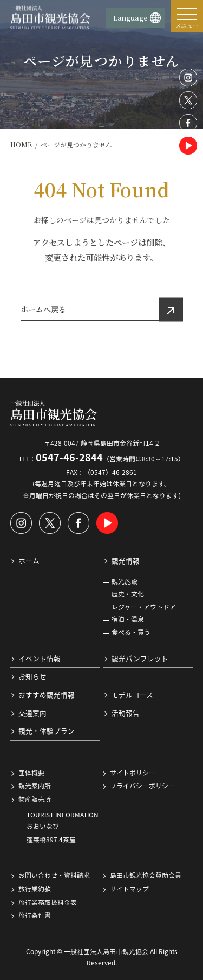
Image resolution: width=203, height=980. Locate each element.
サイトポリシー (133, 772)
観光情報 (126, 561)
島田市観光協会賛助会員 (146, 875)
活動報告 (126, 712)
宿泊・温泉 (128, 619)
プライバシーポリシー (142, 786)
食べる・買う (131, 632)
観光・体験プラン (47, 731)
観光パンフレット (140, 658)
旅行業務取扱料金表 (48, 902)
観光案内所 (35, 786)
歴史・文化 (128, 594)
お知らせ (32, 676)
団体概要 (31, 772)
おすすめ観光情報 (47, 694)
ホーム (29, 561)
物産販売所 (35, 799)
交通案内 (32, 712)
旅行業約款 (35, 889)
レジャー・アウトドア (144, 606)
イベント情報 (40, 658)
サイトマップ (129, 889)
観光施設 (125, 581)
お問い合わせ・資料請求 (54, 875)
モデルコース (132, 694)
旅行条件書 (35, 915)
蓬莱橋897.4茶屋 (51, 839)
